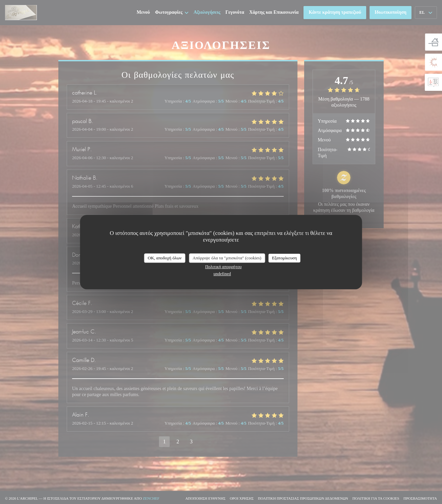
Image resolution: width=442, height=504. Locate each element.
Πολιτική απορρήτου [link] (224, 267)
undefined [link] (222, 274)
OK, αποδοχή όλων (165, 258)
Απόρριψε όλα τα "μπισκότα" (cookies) (227, 258)
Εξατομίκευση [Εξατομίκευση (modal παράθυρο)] (285, 258)
